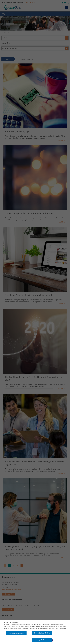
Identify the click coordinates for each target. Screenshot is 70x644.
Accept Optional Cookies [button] (16, 633)
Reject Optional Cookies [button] (42, 633)
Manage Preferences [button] (42, 640)
